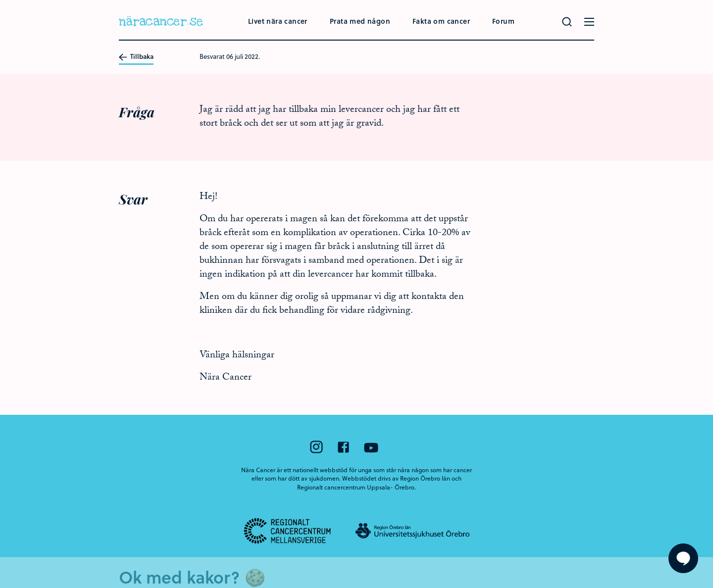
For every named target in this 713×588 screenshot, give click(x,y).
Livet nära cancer (278, 21)
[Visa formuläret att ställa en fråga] (683, 558)
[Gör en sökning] (567, 22)
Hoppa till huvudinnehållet (0, 0)
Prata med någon (360, 21)
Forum (503, 21)
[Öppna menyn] (589, 22)
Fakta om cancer (441, 21)
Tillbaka (136, 57)
